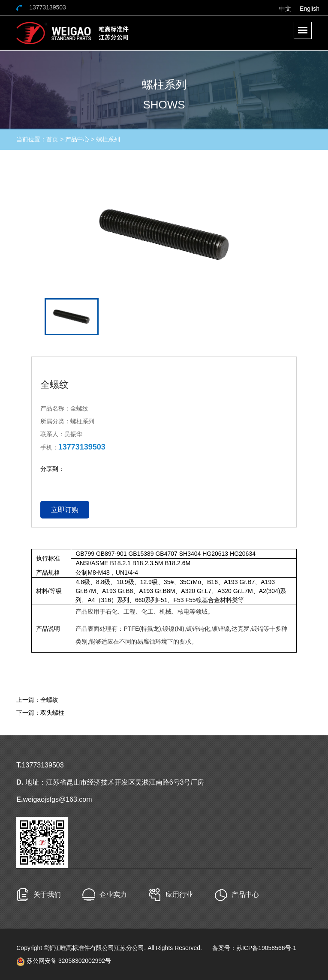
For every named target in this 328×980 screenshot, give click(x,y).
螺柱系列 (108, 139)
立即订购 (65, 510)
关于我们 (47, 895)
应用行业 (179, 895)
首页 (52, 139)
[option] (164, 235)
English (310, 9)
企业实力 (113, 895)
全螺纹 (49, 700)
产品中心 (77, 139)
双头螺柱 (52, 713)
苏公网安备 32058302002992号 (64, 961)
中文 (285, 9)
